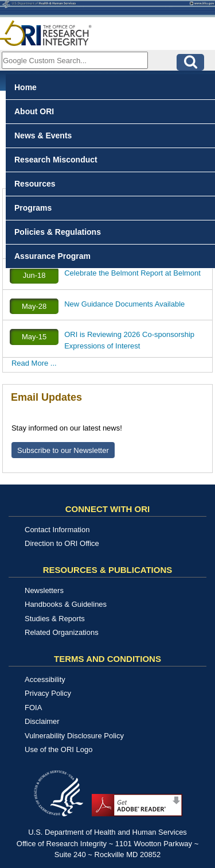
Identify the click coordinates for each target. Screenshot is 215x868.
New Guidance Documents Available (124, 304)
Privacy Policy (48, 693)
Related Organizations (62, 632)
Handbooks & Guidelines (66, 604)
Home (26, 87)
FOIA (33, 708)
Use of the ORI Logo (59, 749)
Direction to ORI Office (62, 543)
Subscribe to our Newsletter (63, 450)
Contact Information (57, 530)
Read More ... (34, 363)
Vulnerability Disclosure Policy (74, 736)
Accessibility (45, 679)
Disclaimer (42, 721)
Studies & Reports (55, 619)
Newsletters (44, 590)
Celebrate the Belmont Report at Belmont (132, 273)
